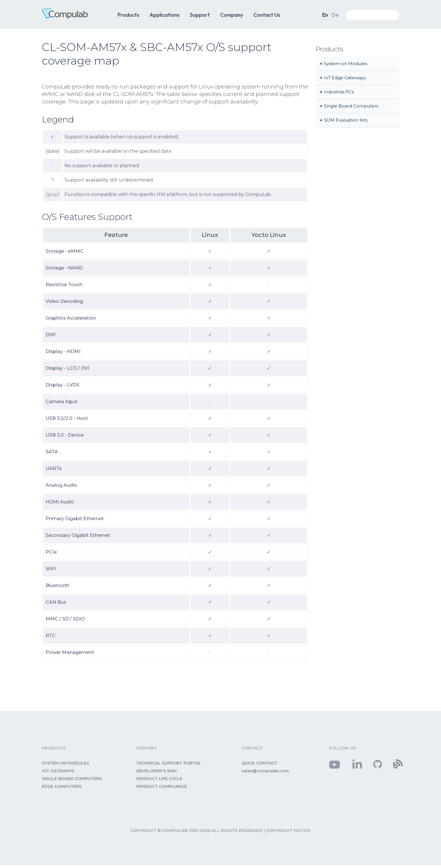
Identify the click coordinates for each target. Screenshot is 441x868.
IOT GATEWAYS (58, 771)
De (335, 15)
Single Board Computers (351, 106)
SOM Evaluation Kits (346, 120)
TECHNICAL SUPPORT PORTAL (169, 763)
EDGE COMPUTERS (62, 786)
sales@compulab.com (265, 771)
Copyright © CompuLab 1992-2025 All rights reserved (196, 831)
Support (200, 15)
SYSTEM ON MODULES (65, 763)
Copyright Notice (289, 831)
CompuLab (73, 17)
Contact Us (267, 15)
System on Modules (346, 64)
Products (128, 15)
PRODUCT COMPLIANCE (162, 786)
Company (232, 15)
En (325, 15)
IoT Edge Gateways (345, 78)
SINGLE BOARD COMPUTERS (72, 779)
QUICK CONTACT (259, 763)
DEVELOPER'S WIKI (157, 771)
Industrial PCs (339, 92)
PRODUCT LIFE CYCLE (159, 779)
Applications (165, 15)
